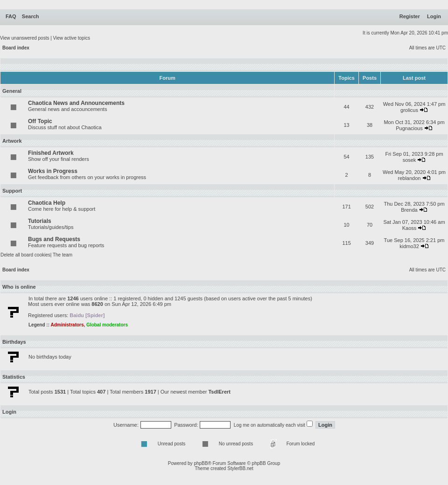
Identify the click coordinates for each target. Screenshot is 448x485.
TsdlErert (219, 392)
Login (434, 16)
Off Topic (40, 121)
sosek (409, 160)
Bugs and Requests (54, 239)
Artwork (12, 141)
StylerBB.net (240, 468)
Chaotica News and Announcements (76, 103)
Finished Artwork (51, 153)
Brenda (409, 210)
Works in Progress (53, 171)
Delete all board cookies (25, 255)
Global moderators (107, 325)
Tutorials (40, 221)
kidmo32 (409, 246)
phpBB (201, 463)
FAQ (11, 16)
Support (12, 191)
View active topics (72, 38)
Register (410, 16)
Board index (16, 48)
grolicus (409, 110)
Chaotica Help (47, 203)
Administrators (67, 325)
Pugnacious (409, 128)
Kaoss (409, 228)
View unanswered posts (24, 38)
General (12, 91)
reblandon (409, 178)
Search (31, 16)
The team (63, 255)
